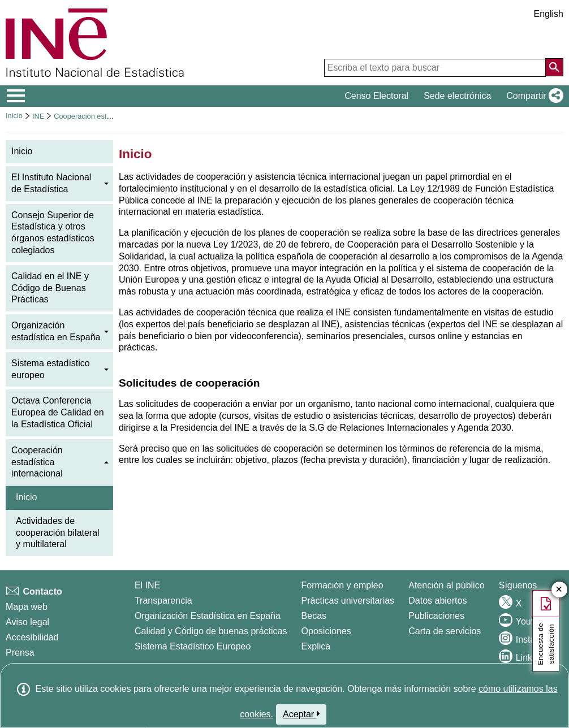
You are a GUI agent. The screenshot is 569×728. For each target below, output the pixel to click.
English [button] (549, 14)
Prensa (20, 653)
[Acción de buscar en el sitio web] (554, 67)
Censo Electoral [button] (376, 96)
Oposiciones (326, 631)
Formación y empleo (342, 585)
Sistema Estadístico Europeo (193, 646)
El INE (147, 585)
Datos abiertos (437, 601)
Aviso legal (27, 622)
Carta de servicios (445, 631)
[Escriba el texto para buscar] (435, 68)
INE (38, 116)
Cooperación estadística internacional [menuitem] (37, 462)
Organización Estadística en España (208, 616)
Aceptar (301, 714)
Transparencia (163, 601)
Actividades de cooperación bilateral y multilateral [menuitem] (58, 533)
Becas (314, 616)
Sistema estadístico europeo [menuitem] (51, 369)
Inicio (14, 116)
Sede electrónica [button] (457, 96)
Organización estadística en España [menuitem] (56, 331)
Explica (316, 646)
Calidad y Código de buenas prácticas (211, 631)
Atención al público (446, 585)
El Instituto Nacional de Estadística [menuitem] (51, 183)
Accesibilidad (32, 637)
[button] (533, 96)
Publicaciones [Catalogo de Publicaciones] (436, 616)
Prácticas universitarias (348, 601)
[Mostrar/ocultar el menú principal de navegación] (16, 96)
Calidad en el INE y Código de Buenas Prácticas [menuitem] (50, 288)
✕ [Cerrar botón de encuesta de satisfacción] (559, 590)
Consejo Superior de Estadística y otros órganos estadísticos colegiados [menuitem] (53, 233)
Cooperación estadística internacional (114, 116)
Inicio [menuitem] (22, 151)
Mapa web (27, 607)
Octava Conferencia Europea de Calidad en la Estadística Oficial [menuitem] (58, 412)
